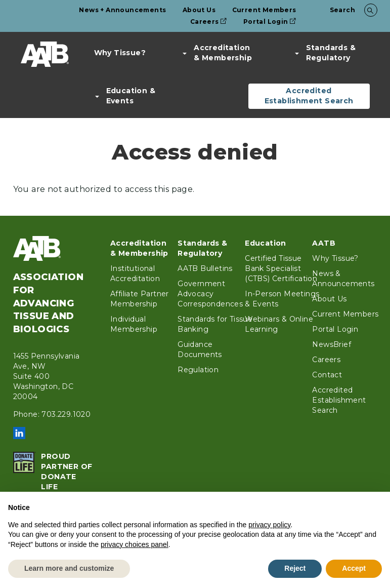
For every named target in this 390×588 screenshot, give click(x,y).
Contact (327, 375)
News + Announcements (122, 10)
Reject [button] (295, 568)
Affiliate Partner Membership (140, 299)
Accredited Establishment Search (309, 96)
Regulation (198, 370)
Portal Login (270, 22)
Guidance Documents (200, 349)
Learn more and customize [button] (69, 568)
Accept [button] (354, 568)
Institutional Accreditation (135, 273)
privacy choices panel (135, 544)
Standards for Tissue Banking (215, 324)
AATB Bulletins (205, 268)
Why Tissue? (120, 53)
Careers (209, 22)
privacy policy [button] (269, 525)
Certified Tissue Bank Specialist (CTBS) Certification (281, 268)
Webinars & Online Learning (279, 324)
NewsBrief (332, 344)
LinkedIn (19, 433)
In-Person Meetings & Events (282, 299)
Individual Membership (134, 324)
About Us (199, 10)
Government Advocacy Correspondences (210, 294)
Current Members (264, 10)
